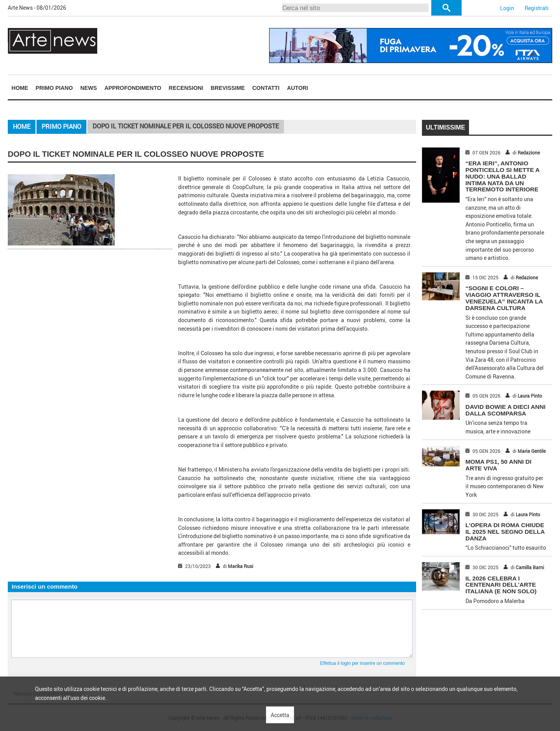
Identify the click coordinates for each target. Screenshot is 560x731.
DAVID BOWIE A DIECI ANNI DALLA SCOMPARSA (506, 410)
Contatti (266, 88)
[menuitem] (20, 88)
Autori (297, 88)
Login (507, 8)
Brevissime (228, 88)
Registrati (537, 8)
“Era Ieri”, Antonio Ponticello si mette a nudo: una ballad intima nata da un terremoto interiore (503, 176)
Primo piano (54, 88)
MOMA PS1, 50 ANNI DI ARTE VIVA (499, 465)
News (89, 88)
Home (20, 88)
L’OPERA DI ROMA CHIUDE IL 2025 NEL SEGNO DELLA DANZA (505, 532)
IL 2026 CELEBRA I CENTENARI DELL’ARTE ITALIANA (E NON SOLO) (501, 585)
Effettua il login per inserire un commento (362, 663)
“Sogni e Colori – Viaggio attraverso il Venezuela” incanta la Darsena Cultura (504, 298)
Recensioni (186, 88)
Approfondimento (133, 88)
